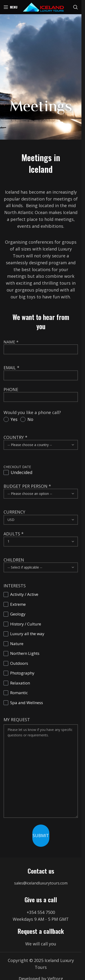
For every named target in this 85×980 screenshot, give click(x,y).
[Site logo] (43, 7)
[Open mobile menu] (11, 7)
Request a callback (41, 931)
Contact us (41, 871)
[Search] (76, 7)
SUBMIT (41, 835)
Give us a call (41, 900)
